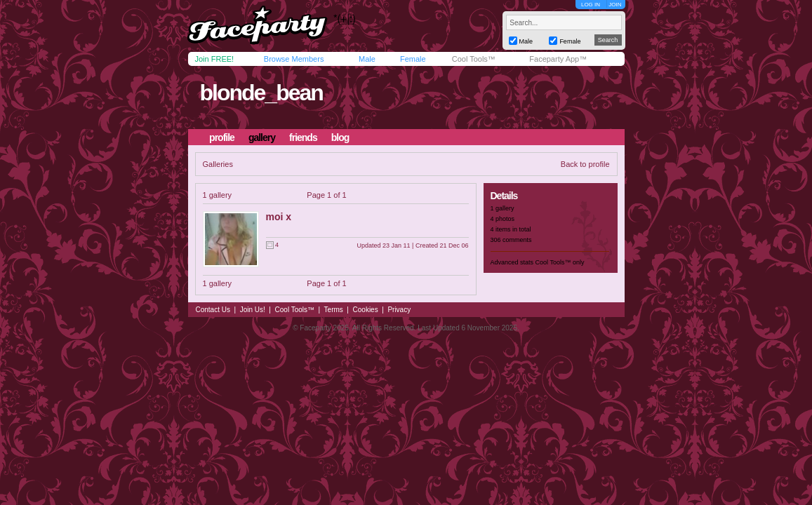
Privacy (399, 310)
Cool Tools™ (474, 59)
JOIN (615, 5)
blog (340, 137)
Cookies (366, 310)
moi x (279, 217)
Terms (334, 310)
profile (222, 137)
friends (303, 137)
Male (367, 59)
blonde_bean (261, 93)
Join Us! (253, 310)
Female (413, 59)
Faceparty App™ (558, 59)
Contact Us (213, 310)
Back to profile (585, 164)
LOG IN (591, 5)
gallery (262, 137)
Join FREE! (215, 59)
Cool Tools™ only (560, 262)
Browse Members (294, 59)
